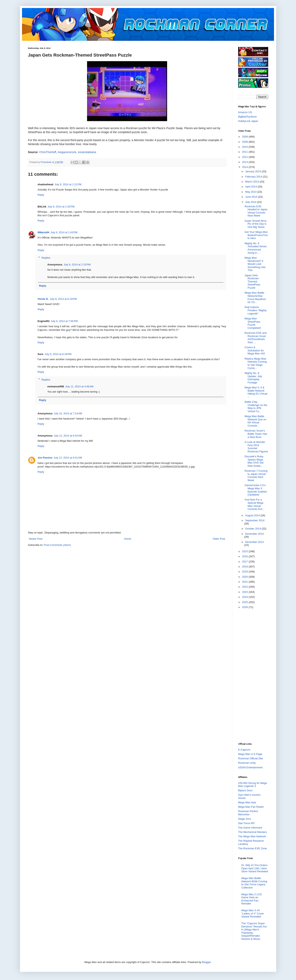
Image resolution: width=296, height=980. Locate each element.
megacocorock (67, 152)
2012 (245, 157)
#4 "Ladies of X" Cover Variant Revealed (253, 913)
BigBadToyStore (247, 117)
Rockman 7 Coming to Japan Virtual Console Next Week (256, 476)
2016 (245, 556)
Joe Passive (45, 458)
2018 (245, 567)
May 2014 (251, 192)
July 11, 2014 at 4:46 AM (79, 386)
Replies (46, 258)
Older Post (219, 539)
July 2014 (251, 202)
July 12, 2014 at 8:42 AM (68, 436)
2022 (245, 587)
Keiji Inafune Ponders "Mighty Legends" (256, 310)
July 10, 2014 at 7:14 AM (68, 413)
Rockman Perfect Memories (248, 813)
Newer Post (36, 539)
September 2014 (255, 520)
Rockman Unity (247, 763)
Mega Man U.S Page (250, 754)
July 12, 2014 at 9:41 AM (68, 458)
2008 (245, 137)
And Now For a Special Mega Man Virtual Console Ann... (255, 504)
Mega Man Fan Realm (251, 807)
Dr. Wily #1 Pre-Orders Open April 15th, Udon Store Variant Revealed (255, 868)
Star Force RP (246, 823)
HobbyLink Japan (248, 121)
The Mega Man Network (252, 836)
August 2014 (253, 515)
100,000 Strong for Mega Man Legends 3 (253, 785)
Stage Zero (245, 819)
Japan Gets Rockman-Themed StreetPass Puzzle (252, 282)
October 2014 (253, 529)
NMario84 (44, 232)
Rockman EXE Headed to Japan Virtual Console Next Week (256, 211)
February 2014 (254, 177)
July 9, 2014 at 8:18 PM (58, 354)
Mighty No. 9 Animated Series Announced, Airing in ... (256, 248)
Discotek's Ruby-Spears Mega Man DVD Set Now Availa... (254, 461)
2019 (245, 572)
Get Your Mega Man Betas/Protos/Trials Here (256, 235)
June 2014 (252, 197)
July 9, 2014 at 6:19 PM (63, 299)
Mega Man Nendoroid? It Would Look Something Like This (255, 264)
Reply (41, 195)
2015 (245, 551)
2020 (245, 577)
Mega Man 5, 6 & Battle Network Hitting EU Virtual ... (256, 392)
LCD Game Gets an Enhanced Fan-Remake (252, 899)
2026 (245, 607)
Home (128, 539)
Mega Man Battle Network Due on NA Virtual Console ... (255, 421)
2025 (245, 602)
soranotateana (87, 152)
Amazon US (245, 112)
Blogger (206, 962)
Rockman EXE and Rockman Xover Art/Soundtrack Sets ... (256, 338)
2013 (245, 162)
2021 (245, 582)
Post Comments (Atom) (57, 545)
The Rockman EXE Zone (253, 848)
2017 (245, 562)
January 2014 (253, 171)
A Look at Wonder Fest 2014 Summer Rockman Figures (256, 447)
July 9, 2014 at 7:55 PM (64, 321)
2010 (245, 147)
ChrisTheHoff (48, 152)
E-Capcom (244, 750)
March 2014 (252, 182)
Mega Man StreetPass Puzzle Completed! (253, 323)
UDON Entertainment (250, 767)
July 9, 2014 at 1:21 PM (68, 184)
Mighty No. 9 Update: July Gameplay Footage (253, 378)
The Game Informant (250, 828)
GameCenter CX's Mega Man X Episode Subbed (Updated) (256, 490)
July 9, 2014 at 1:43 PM (64, 232)
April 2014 (251, 187)
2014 (245, 167)
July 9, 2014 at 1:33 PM (61, 207)
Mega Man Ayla (247, 802)
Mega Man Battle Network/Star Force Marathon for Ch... (255, 297)
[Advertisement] (254, 675)
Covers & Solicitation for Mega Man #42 (255, 350)
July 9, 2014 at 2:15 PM (77, 265)
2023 (245, 592)
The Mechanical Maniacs (253, 832)
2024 (245, 597)
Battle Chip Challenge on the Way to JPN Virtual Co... (256, 407)
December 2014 (254, 542)
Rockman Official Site (251, 758)
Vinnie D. (43, 299)
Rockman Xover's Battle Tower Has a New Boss (256, 434)
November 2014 (254, 534)
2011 (245, 152)
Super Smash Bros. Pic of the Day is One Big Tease (256, 224)
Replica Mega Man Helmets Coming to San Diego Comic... (256, 363)
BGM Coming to (254, 883)
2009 (245, 142)
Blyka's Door (245, 790)
